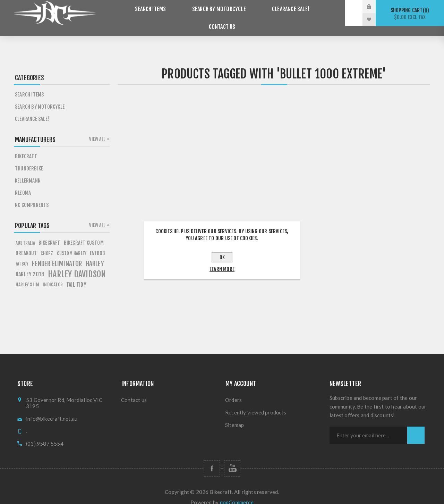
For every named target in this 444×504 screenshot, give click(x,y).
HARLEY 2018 (30, 264)
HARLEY (95, 254)
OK (222, 257)
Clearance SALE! (262, 13)
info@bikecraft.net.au (52, 409)
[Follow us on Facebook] (212, 459)
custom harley (72, 244)
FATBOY (22, 254)
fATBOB (97, 243)
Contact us (314, 13)
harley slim (27, 275)
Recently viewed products (256, 403)
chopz (47, 243)
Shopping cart (410, 14)
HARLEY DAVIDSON (77, 264)
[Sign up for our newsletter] (368, 426)
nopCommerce (237, 493)
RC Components (32, 195)
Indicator (53, 275)
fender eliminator (57, 254)
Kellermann (28, 171)
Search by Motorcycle (195, 13)
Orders (233, 390)
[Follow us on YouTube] (232, 459)
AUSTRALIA (25, 233)
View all (97, 129)
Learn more (222, 269)
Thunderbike (29, 159)
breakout (26, 243)
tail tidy (76, 275)
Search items (132, 13)
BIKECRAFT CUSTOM (84, 233)
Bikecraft (26, 147)
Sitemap (234, 415)
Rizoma (23, 183)
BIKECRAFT (49, 233)
